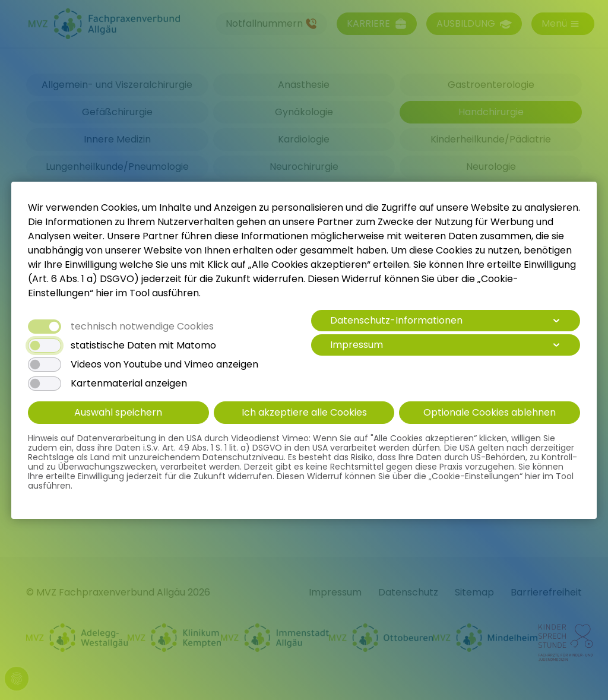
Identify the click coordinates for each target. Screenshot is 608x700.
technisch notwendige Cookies (142, 327)
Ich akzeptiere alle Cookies (304, 412)
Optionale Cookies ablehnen (490, 412)
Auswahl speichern (118, 412)
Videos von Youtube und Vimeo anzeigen (164, 365)
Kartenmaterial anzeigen (129, 384)
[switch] (45, 346)
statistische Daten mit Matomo (143, 346)
